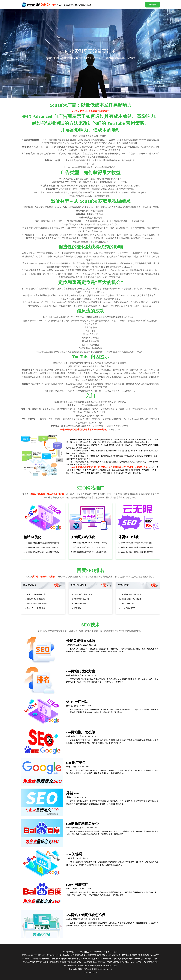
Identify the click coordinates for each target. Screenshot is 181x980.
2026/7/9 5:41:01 (90, 972)
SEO (95, 969)
